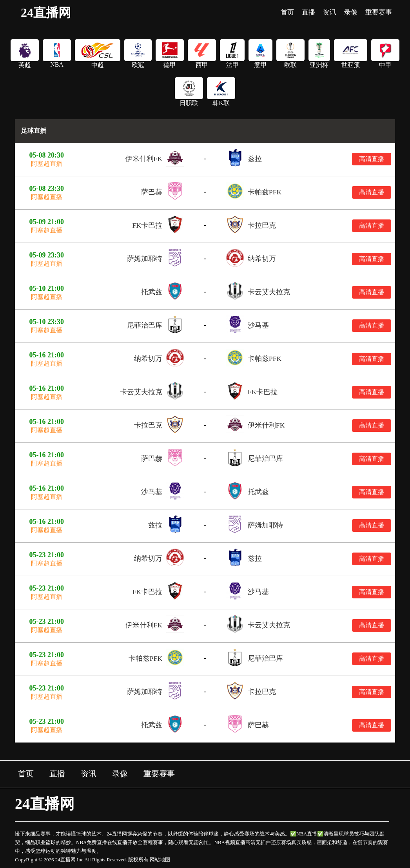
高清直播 (372, 159)
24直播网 (46, 13)
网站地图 (160, 860)
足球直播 (34, 131)
